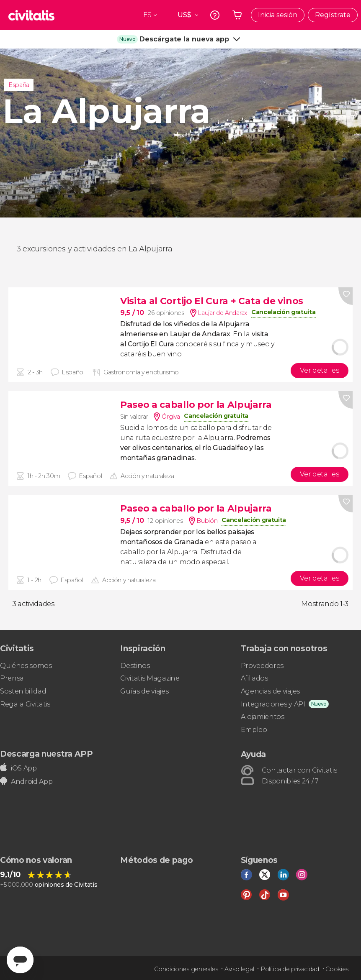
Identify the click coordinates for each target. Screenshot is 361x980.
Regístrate (333, 15)
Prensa (12, 678)
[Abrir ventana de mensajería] (20, 960)
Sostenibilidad (23, 691)
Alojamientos (263, 717)
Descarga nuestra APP (46, 754)
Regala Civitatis (25, 704)
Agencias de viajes (270, 691)
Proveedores (262, 666)
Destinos (135, 666)
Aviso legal (239, 969)
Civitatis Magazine (150, 678)
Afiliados (254, 678)
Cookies (337, 969)
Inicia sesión (278, 15)
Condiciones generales (186, 969)
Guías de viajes (144, 691)
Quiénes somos (26, 666)
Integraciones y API (273, 704)
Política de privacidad (290, 969)
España (19, 85)
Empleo (254, 730)
